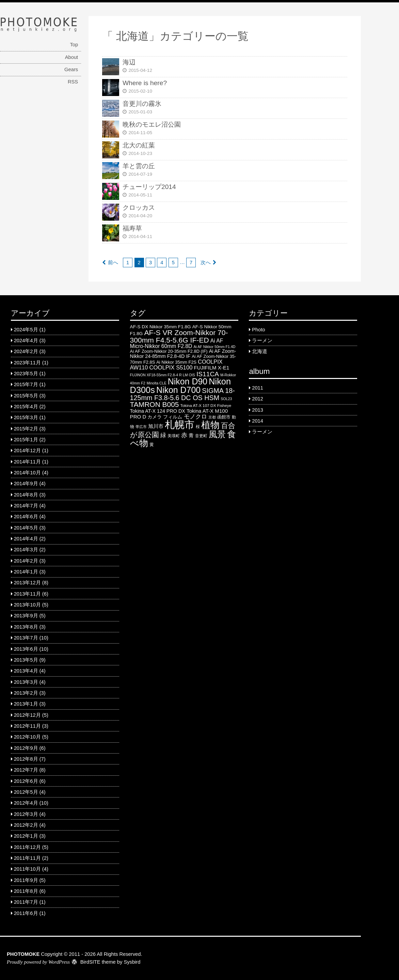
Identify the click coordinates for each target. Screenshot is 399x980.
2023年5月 (26, 374)
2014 (258, 421)
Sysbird (132, 962)
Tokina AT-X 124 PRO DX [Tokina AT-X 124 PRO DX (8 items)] (158, 411)
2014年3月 (26, 550)
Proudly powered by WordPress (38, 962)
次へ (206, 263)
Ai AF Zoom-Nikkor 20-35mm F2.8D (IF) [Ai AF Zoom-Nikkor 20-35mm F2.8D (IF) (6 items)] (169, 351)
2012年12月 (27, 715)
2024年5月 (26, 330)
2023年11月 (27, 363)
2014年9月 (26, 484)
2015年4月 (26, 407)
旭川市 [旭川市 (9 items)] (156, 426)
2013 (258, 410)
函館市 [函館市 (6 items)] (224, 417)
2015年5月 (26, 396)
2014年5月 (26, 528)
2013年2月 (26, 693)
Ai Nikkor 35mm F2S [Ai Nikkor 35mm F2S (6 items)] (176, 362)
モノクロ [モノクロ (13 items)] (195, 416)
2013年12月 (27, 583)
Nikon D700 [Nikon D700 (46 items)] (178, 390)
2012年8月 (26, 759)
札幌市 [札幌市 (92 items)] (180, 424)
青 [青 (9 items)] (191, 435)
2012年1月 (26, 836)
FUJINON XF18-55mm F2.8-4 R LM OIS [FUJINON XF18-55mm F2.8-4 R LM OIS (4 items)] (163, 375)
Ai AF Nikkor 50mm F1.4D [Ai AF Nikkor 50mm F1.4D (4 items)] (214, 347)
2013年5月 (26, 660)
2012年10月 (27, 737)
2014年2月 (26, 561)
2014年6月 (26, 517)
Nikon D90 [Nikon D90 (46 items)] (188, 381)
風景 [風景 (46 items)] (217, 434)
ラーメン (262, 341)
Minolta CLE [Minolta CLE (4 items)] (157, 383)
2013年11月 (27, 594)
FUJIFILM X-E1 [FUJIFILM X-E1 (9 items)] (212, 368)
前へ (113, 263)
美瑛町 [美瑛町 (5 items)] (174, 436)
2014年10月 (27, 473)
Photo (258, 330)
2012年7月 (26, 770)
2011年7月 (26, 902)
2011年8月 (26, 891)
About (71, 57)
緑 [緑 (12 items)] (163, 435)
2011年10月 (27, 869)
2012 (258, 399)
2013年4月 (26, 671)
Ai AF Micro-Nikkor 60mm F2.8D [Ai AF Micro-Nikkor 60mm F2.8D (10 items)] (177, 343)
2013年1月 (26, 704)
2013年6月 (26, 649)
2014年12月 (27, 451)
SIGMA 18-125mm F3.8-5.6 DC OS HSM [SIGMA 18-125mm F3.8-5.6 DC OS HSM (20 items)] (182, 394)
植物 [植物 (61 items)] (210, 425)
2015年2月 (26, 429)
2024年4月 (26, 341)
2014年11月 (27, 462)
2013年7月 (26, 638)
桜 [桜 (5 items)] (198, 427)
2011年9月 (26, 880)
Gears (71, 69)
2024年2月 (26, 351)
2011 (258, 388)
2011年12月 (27, 847)
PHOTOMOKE (23, 954)
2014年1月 (26, 572)
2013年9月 (26, 616)
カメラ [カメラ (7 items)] (155, 417)
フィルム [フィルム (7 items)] (173, 417)
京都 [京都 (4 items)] (212, 417)
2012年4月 (26, 803)
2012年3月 (26, 814)
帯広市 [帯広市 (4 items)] (141, 427)
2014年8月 (26, 495)
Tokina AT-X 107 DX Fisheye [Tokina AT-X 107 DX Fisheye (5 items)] (206, 406)
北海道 (260, 351)
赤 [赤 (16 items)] (184, 435)
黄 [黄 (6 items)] (152, 445)
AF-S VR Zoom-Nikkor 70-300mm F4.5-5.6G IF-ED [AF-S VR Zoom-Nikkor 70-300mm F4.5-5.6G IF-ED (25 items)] (179, 336)
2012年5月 (26, 792)
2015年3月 (26, 417)
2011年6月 (26, 913)
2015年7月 (26, 384)
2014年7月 (26, 506)
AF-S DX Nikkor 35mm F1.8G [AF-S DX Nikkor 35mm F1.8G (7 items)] (161, 327)
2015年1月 (26, 440)
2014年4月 (26, 539)
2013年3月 (26, 682)
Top (74, 45)
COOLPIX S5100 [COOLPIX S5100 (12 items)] (171, 368)
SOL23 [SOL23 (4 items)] (226, 399)
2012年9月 (26, 748)
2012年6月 (26, 781)
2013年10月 (27, 605)
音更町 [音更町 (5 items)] (201, 436)
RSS (73, 82)
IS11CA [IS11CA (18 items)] (208, 374)
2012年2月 (26, 825)
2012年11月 (27, 726)
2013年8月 (26, 627)
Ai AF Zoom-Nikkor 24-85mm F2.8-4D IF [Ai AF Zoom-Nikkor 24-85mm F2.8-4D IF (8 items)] (183, 354)
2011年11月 (27, 858)
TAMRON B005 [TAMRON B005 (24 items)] (155, 404)
